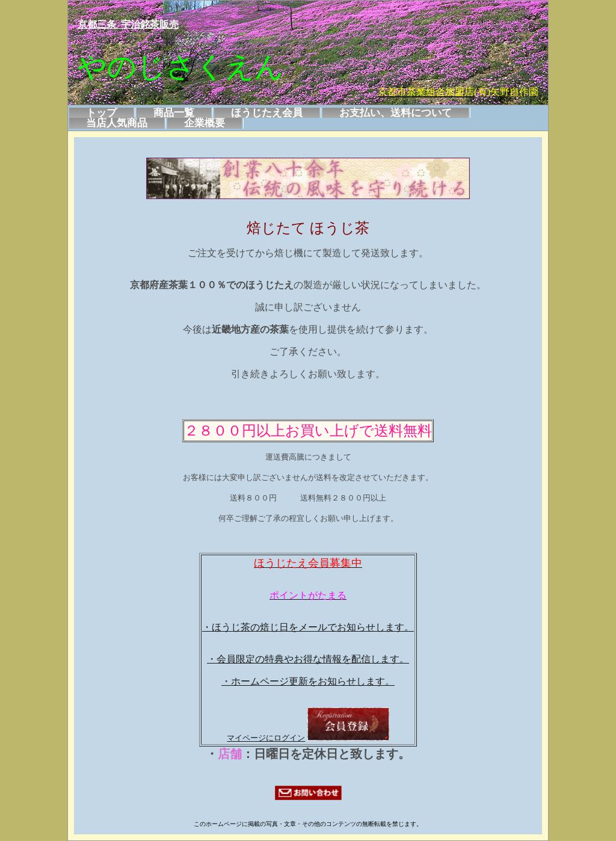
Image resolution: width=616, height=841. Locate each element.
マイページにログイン (266, 738)
